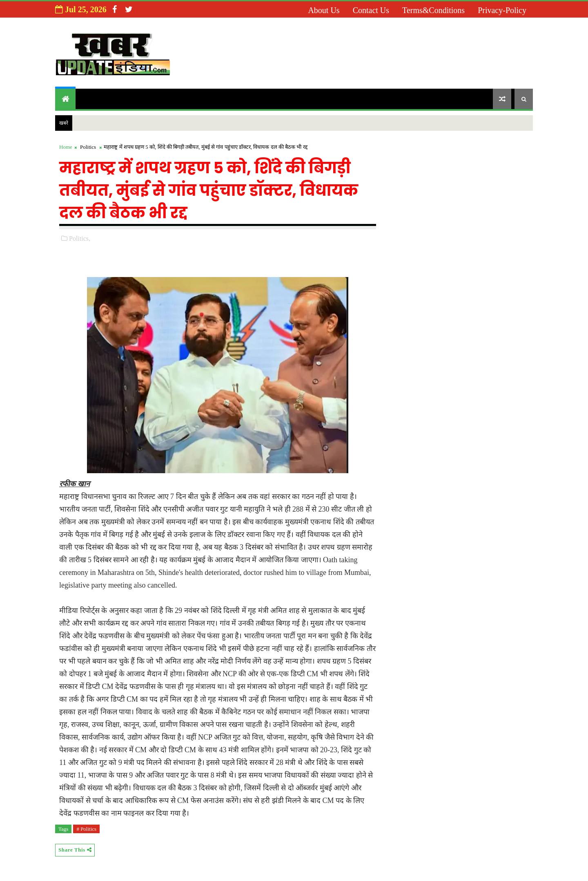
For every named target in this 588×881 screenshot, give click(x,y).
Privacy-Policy (502, 10)
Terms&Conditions (433, 10)
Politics (88, 147)
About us (324, 10)
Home (66, 147)
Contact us (371, 10)
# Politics (86, 829)
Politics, (80, 238)
